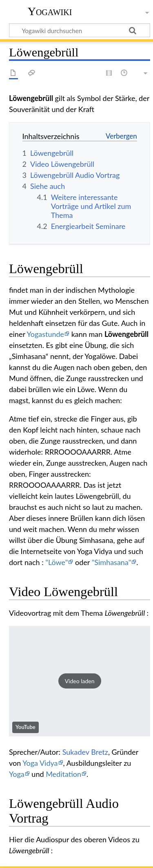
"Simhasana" (112, 562)
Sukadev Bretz (85, 752)
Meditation (63, 774)
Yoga (17, 774)
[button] (80, 681)
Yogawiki (50, 11)
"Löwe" (57, 562)
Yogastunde (45, 334)
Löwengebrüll (126, 334)
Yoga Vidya (40, 763)
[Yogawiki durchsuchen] (80, 30)
